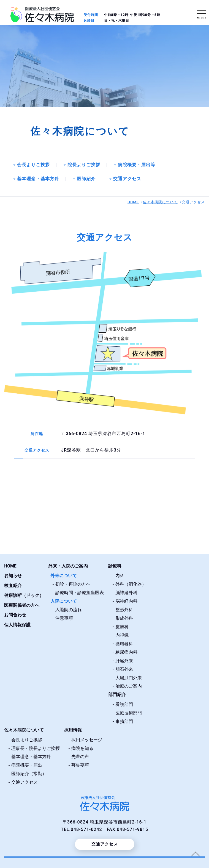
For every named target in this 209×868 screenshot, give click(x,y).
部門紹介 (117, 693)
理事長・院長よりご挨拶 (36, 746)
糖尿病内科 (126, 651)
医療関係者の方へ (22, 606)
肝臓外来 (124, 660)
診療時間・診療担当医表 (80, 593)
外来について (64, 576)
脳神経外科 (126, 593)
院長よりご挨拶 (84, 165)
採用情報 (73, 728)
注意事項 (64, 618)
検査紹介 (13, 586)
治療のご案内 (129, 685)
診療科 (115, 567)
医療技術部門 (129, 711)
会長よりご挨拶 (33, 165)
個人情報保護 (17, 625)
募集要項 (80, 763)
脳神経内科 (126, 601)
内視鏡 (122, 635)
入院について (64, 601)
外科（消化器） (131, 585)
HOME (133, 203)
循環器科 (124, 643)
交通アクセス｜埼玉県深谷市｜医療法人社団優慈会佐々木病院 (42, 15)
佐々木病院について (160, 203)
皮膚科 (122, 626)
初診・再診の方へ (73, 585)
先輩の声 (80, 754)
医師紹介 (86, 180)
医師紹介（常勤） (29, 771)
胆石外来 (124, 668)
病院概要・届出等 (137, 165)
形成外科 (124, 618)
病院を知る (82, 746)
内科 (120, 576)
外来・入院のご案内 (68, 567)
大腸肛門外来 (129, 676)
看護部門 (124, 703)
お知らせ (13, 576)
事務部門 (124, 720)
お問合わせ (15, 615)
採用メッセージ (87, 738)
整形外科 (124, 610)
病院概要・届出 (27, 763)
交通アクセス (127, 180)
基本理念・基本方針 (38, 180)
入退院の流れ (69, 610)
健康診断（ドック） (24, 596)
